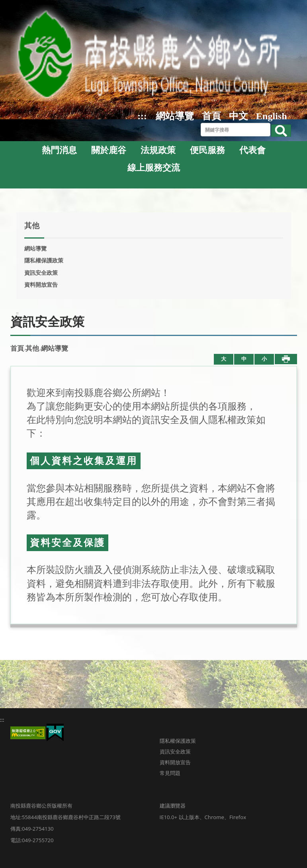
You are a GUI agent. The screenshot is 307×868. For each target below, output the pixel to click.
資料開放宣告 (41, 285)
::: (142, 116)
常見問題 (170, 773)
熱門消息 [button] (59, 150)
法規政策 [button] (158, 150)
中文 (239, 116)
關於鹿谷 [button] (109, 150)
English (271, 116)
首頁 (211, 116)
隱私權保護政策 (44, 260)
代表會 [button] (252, 150)
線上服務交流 (154, 168)
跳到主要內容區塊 (4, 4)
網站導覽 (175, 116)
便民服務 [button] (207, 150)
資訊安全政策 (41, 273)
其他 (32, 349)
